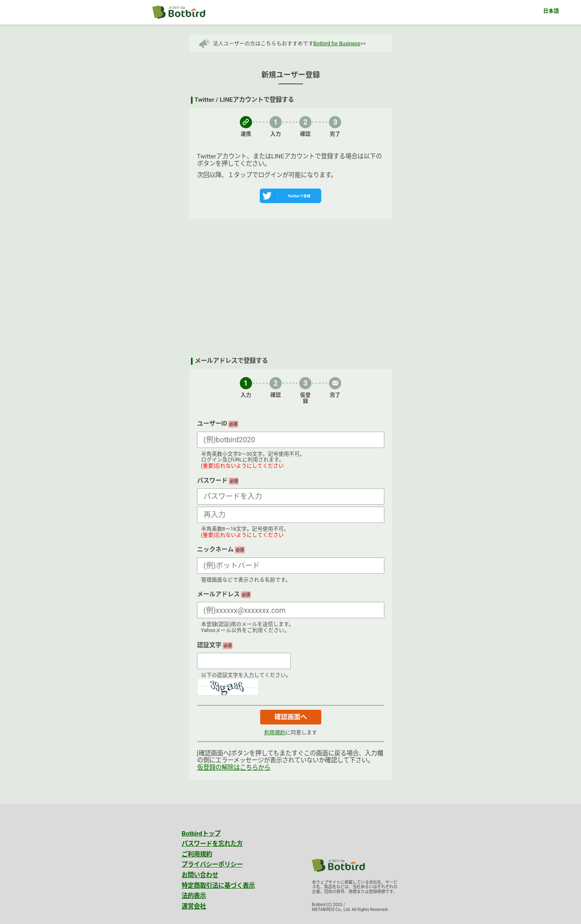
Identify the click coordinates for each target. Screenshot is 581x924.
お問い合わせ (200, 875)
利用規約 (275, 732)
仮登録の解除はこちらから (234, 768)
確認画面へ (291, 717)
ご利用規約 (197, 854)
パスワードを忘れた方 (212, 844)
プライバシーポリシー (212, 865)
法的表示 (194, 896)
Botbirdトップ (201, 834)
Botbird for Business (337, 43)
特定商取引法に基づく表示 (218, 886)
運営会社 (194, 906)
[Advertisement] (291, 288)
